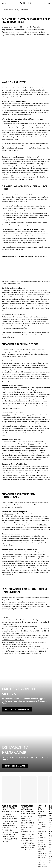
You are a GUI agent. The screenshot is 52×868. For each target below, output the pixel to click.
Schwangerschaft (40, 563)
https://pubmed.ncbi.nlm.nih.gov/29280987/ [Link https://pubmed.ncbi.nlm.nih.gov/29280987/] (15, 633)
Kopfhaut (5, 283)
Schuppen (5, 292)
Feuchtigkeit (22, 397)
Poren (6, 159)
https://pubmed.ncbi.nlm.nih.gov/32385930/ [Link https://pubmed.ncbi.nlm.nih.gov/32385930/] (28, 653)
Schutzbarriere (24, 376)
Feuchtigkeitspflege (7, 426)
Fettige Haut (5, 388)
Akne (38, 433)
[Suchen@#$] (6, 3)
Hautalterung (32, 460)
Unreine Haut (6, 415)
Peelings (35, 419)
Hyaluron (31, 444)
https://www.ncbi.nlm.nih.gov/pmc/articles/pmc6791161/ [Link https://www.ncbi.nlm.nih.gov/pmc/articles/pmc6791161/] (22, 627)
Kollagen (26, 520)
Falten (17, 446)
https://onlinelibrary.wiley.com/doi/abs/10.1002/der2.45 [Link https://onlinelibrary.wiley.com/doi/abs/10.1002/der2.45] (22, 647)
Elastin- (36, 561)
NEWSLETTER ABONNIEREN (17, 709)
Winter (23, 480)
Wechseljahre (8, 514)
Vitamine (11, 135)
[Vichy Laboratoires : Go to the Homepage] (26, 3)
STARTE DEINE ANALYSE (15, 766)
